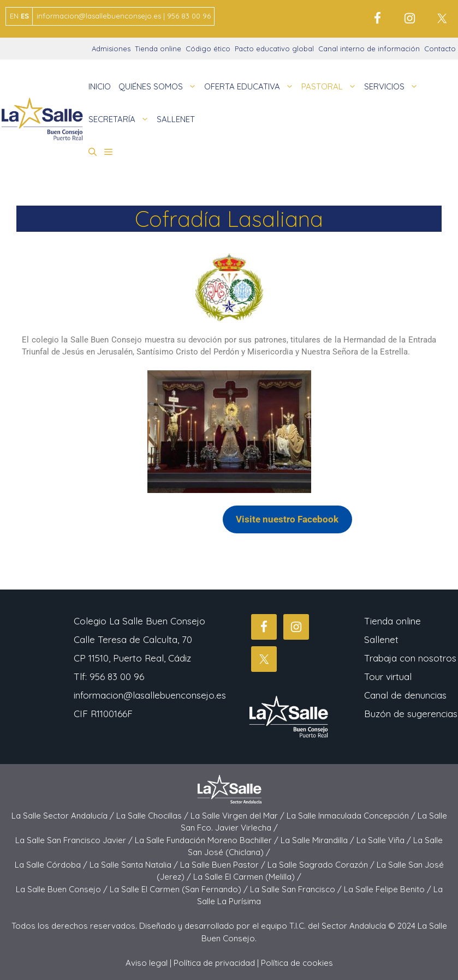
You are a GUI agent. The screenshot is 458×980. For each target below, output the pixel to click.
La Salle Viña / (385, 840)
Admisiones (111, 49)
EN (14, 16)
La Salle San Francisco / (297, 889)
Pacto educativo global (274, 49)
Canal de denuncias (405, 695)
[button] (93, 152)
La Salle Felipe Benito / (389, 889)
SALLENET (176, 119)
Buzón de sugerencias (411, 714)
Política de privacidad (214, 963)
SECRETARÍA (121, 119)
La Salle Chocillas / (153, 816)
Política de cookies (297, 963)
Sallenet (381, 639)
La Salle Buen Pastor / (224, 865)
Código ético (208, 49)
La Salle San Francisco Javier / (75, 840)
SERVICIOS (393, 87)
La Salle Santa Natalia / (135, 865)
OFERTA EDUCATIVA (251, 87)
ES (25, 16)
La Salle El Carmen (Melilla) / (247, 877)
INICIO (100, 86)
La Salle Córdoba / (52, 865)
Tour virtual (388, 677)
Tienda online (158, 49)
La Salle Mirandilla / (319, 840)
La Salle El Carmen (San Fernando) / (180, 889)
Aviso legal (147, 963)
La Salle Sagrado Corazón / (322, 865)
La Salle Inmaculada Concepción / (352, 816)
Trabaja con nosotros (410, 658)
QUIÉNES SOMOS (159, 87)
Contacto (440, 49)
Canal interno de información (369, 49)
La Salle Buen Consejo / (63, 889)
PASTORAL (331, 87)
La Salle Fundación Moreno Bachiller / (208, 840)
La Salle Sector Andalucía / (64, 816)
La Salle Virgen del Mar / (239, 816)
